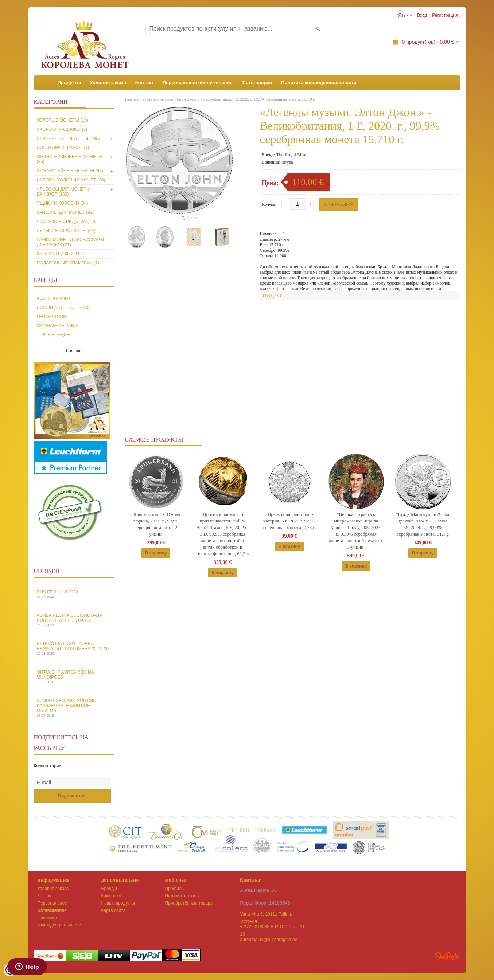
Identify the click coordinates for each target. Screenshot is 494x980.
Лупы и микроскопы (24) (66, 231)
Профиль (175, 889)
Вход (422, 15)
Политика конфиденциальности (319, 83)
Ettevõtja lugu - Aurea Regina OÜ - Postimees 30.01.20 (74, 648)
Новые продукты (118, 903)
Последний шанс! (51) (63, 148)
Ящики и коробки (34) (63, 203)
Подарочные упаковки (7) (68, 263)
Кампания (111, 896)
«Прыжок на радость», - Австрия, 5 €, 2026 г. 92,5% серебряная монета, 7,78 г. (289, 521)
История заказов (182, 896)
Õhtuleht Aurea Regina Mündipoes (74, 677)
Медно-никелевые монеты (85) (70, 159)
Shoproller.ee (448, 956)
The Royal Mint (291, 155)
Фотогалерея (257, 83)
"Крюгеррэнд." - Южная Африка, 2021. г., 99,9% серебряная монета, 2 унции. (156, 524)
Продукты (69, 83)
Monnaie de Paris (58, 326)
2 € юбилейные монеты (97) (70, 171)
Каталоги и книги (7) (61, 254)
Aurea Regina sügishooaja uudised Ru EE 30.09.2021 (74, 620)
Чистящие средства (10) (66, 222)
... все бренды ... (56, 335)
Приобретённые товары (189, 903)
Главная (132, 99)
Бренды (109, 889)
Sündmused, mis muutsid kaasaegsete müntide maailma (74, 708)
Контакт (144, 83)
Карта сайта (114, 910)
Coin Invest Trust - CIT (64, 307)
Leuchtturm (52, 317)
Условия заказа (108, 83)
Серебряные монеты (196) (68, 138)
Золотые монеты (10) (63, 120)
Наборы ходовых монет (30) (71, 180)
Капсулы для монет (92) (65, 212)
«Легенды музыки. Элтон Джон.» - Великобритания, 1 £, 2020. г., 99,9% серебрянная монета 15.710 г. (229, 99)
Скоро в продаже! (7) (62, 129)
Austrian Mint (54, 298)
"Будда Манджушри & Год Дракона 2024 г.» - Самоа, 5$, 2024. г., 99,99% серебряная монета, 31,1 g (423, 524)
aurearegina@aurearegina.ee (269, 940)
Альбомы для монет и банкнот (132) (64, 192)
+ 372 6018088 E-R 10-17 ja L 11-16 (273, 927)
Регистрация (445, 15)
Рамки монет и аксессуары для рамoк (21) (71, 242)
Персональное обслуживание (198, 83)
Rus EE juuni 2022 (74, 594)
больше (74, 351)
